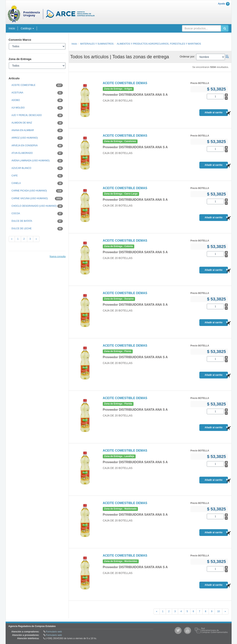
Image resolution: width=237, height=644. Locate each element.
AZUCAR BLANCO (37, 168)
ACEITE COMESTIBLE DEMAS (125, 83)
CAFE (37, 176)
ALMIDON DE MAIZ (37, 123)
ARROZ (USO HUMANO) (37, 138)
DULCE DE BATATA (37, 221)
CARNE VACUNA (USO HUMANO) (37, 199)
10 (218, 611)
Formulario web (54, 632)
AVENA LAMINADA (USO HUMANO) (37, 161)
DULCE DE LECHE (37, 229)
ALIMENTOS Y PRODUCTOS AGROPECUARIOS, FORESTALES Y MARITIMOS (159, 44)
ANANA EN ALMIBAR (37, 130)
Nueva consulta (58, 256)
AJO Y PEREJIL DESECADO (37, 115)
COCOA (37, 214)
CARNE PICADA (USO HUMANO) (37, 191)
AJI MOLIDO (37, 108)
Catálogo (27, 28)
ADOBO (37, 100)
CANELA (37, 183)
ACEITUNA (37, 93)
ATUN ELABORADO (37, 153)
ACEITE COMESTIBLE (37, 85)
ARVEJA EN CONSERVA (37, 146)
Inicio (12, 28)
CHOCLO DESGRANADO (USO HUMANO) (37, 206)
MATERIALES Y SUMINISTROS (97, 44)
